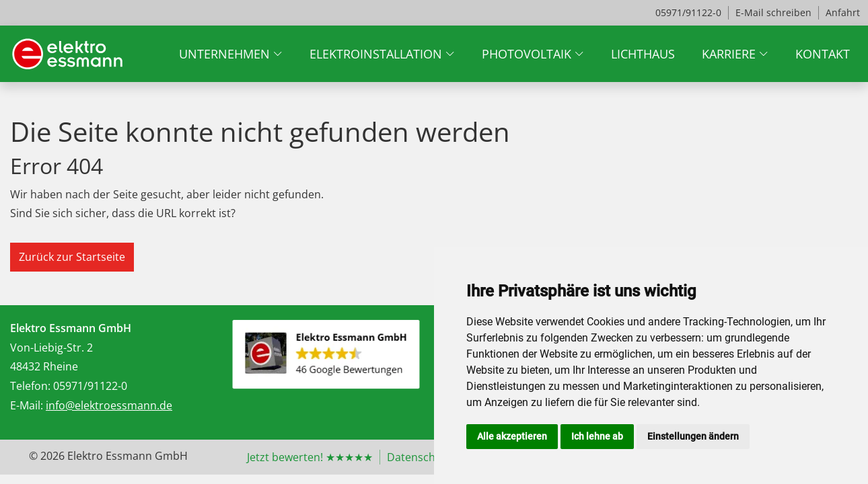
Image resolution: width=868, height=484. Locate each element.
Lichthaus (643, 54)
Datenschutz (419, 457)
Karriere (729, 54)
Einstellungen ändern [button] (693, 436)
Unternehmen (224, 54)
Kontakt (823, 54)
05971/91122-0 (688, 12)
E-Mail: (27, 405)
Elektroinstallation (376, 54)
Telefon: (30, 386)
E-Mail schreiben (773, 12)
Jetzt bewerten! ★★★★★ (310, 457)
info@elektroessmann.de (109, 405)
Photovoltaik (527, 54)
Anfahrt (843, 12)
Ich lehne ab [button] (597, 436)
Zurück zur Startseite (72, 257)
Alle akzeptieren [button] (512, 436)
